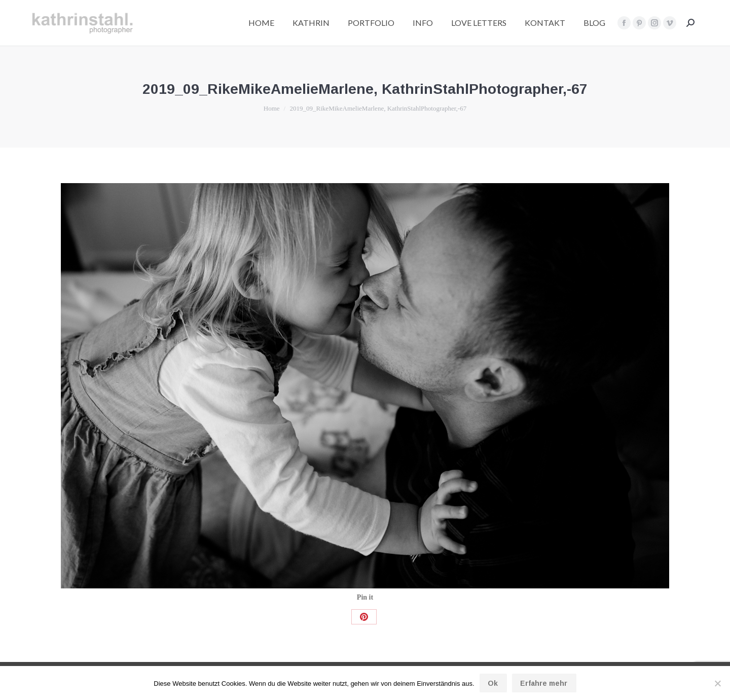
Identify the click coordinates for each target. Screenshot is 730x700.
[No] (717, 683)
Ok (493, 683)
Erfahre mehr (544, 683)
